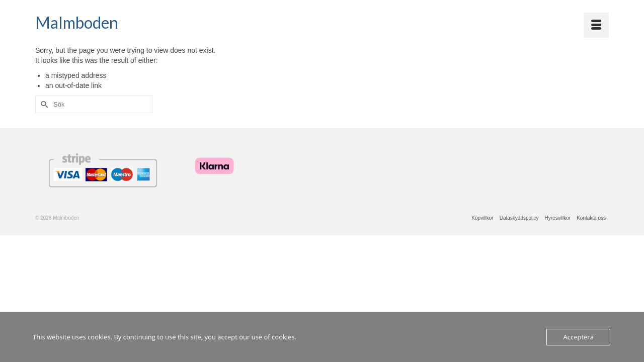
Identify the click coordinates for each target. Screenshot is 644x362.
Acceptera (578, 337)
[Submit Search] (43, 111)
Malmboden (77, 22)
